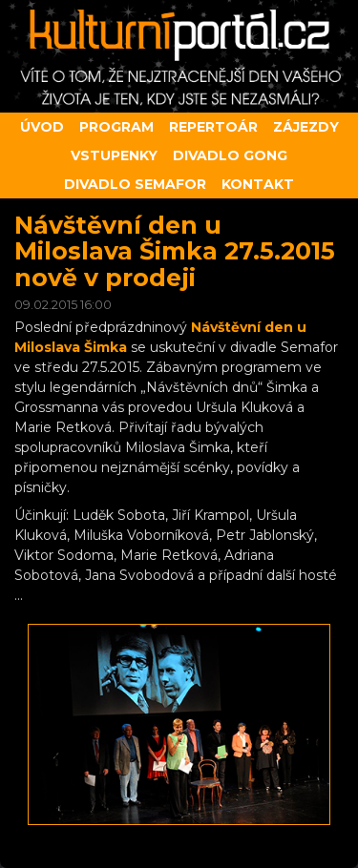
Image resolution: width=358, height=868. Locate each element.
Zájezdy (306, 127)
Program (116, 127)
